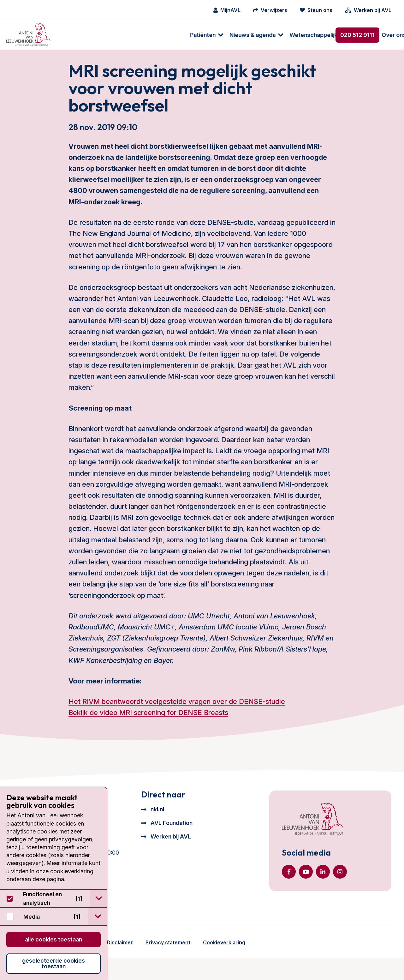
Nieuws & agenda (126, 35)
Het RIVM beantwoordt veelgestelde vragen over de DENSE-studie (177, 716)
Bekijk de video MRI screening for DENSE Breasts (148, 727)
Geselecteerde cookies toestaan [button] (53, 963)
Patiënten (76, 35)
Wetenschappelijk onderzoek (202, 35)
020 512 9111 (357, 35)
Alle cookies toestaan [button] (53, 939)
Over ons (267, 35)
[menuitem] (77, 35)
